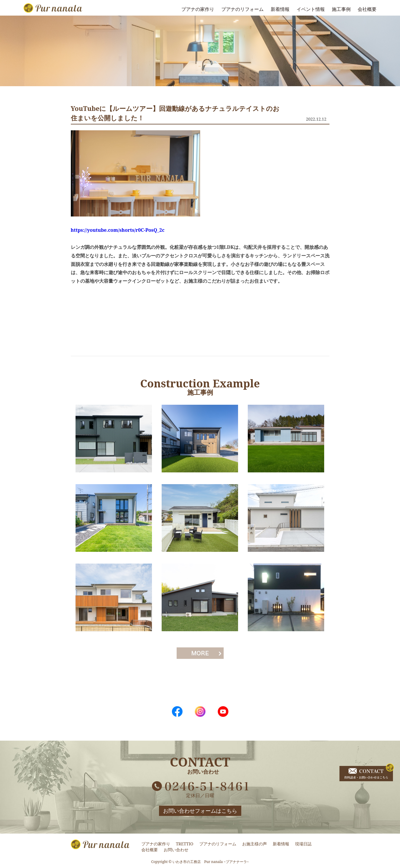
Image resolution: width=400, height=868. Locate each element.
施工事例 (341, 9)
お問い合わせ (176, 850)
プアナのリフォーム (242, 9)
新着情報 (280, 9)
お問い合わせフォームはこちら (200, 811)
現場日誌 (303, 844)
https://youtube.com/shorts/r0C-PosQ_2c (118, 230)
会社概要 (367, 9)
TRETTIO (185, 844)
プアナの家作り (198, 9)
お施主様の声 (255, 844)
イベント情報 (311, 9)
